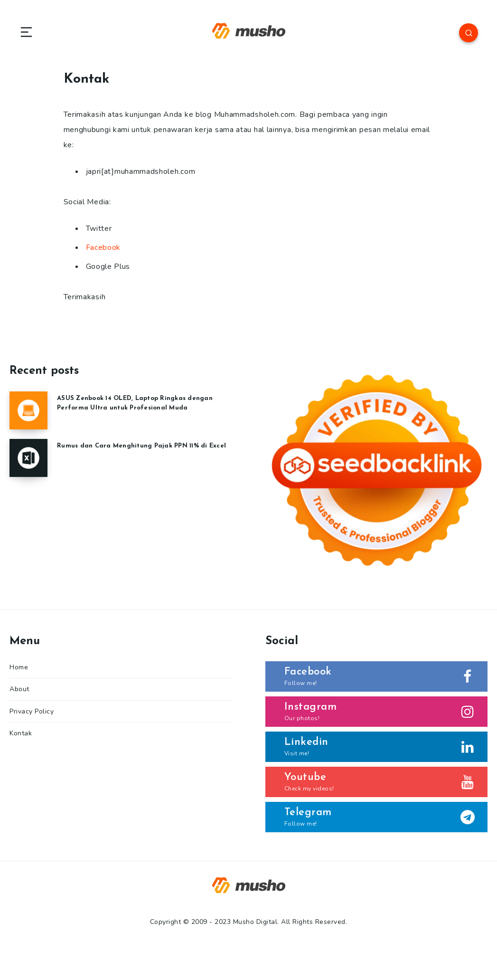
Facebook (103, 247)
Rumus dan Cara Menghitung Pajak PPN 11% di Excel (141, 446)
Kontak (21, 733)
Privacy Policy (32, 711)
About (19, 689)
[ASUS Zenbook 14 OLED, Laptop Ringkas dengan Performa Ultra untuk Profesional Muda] (28, 410)
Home (19, 667)
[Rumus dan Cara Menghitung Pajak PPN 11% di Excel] (28, 458)
